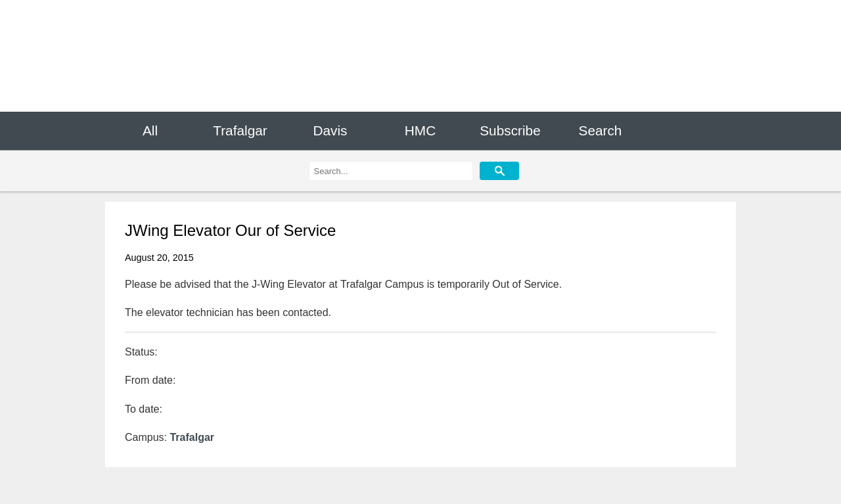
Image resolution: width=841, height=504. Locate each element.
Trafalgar (240, 130)
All (150, 130)
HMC (420, 130)
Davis (330, 130)
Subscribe (510, 130)
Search (601, 130)
